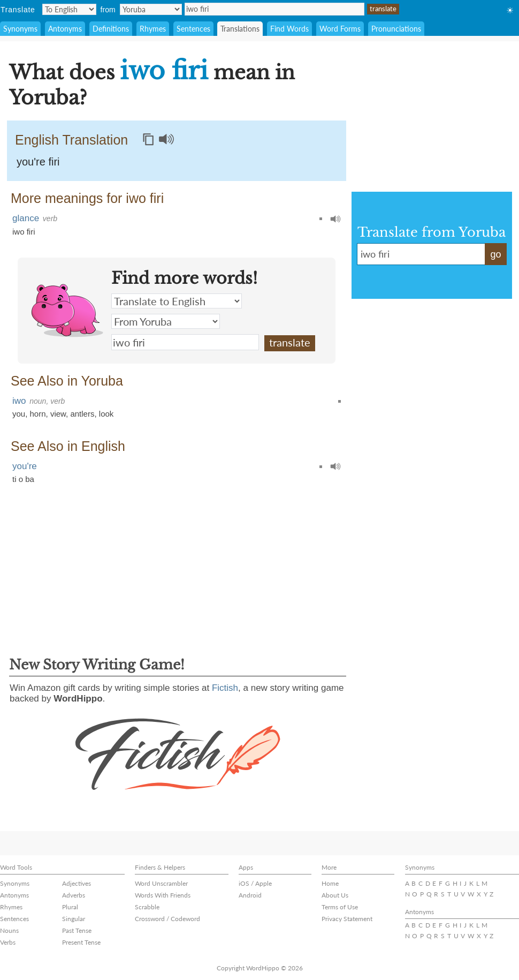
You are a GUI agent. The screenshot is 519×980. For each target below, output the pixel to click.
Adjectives (77, 883)
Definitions (111, 29)
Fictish (225, 688)
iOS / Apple (255, 883)
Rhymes (153, 29)
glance (26, 218)
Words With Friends (163, 895)
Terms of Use (340, 907)
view (58, 414)
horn (38, 414)
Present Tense (81, 942)
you (19, 414)
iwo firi (274, 9)
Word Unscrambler (161, 883)
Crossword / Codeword (167, 919)
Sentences (193, 29)
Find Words (289, 29)
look (106, 414)
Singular (74, 919)
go (495, 254)
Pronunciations (396, 29)
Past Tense (77, 930)
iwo (19, 401)
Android (250, 895)
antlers (82, 414)
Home (330, 883)
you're (25, 466)
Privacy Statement (347, 919)
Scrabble (147, 907)
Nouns (9, 930)
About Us (335, 895)
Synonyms (20, 29)
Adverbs (74, 895)
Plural (70, 907)
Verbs (8, 942)
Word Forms (340, 29)
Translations (240, 29)
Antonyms (65, 29)
